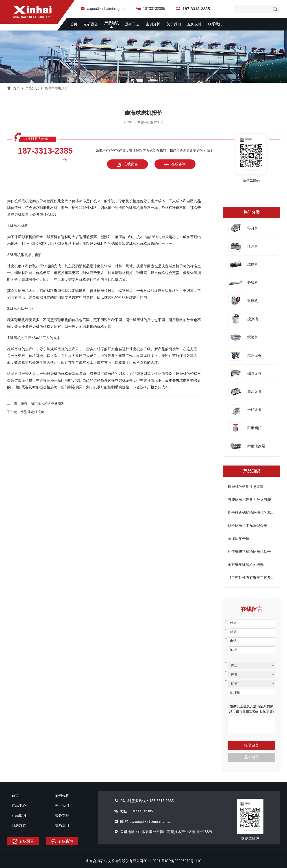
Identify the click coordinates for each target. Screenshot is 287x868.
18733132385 (151, 9)
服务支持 (194, 24)
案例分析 (153, 24)
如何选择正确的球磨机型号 (249, 552)
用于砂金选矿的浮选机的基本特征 (255, 513)
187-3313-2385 (45, 151)
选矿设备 (91, 24)
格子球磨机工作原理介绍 (248, 526)
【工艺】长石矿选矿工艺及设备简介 (257, 578)
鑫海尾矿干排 (239, 539)
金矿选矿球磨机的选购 (246, 565)
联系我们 (215, 24)
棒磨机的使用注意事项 (246, 487)
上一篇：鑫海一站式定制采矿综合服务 (36, 403)
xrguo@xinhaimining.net (103, 9)
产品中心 (19, 806)
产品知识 (111, 23)
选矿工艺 (132, 24)
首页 (74, 24)
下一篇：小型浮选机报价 (26, 412)
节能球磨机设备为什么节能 (249, 500)
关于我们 (174, 24)
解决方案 (19, 825)
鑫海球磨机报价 (56, 88)
